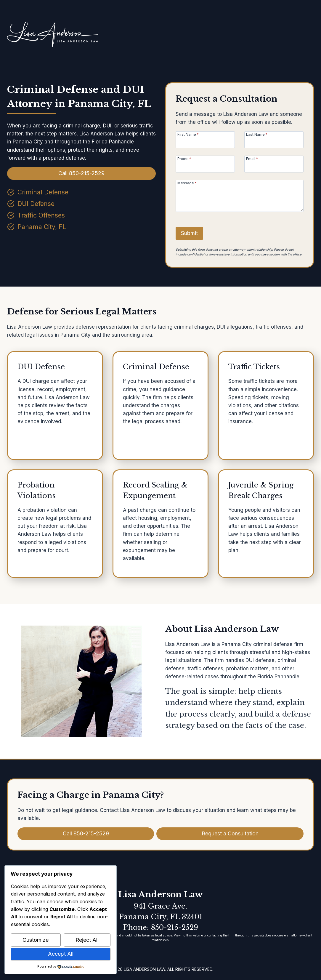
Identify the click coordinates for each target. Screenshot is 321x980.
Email (252, 159)
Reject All (87, 940)
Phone (184, 159)
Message (187, 183)
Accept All (61, 954)
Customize (36, 940)
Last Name (257, 134)
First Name (188, 134)
